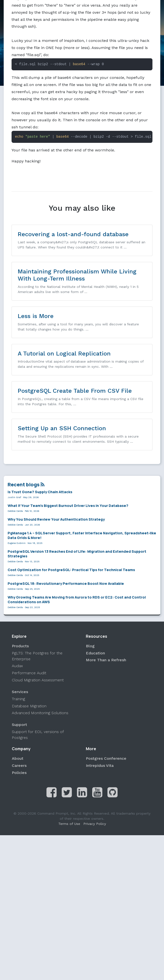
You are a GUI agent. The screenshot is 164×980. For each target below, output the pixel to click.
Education (95, 653)
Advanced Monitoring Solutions (40, 713)
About (18, 758)
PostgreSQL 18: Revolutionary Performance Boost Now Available (66, 583)
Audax (17, 666)
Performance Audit (29, 673)
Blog (90, 646)
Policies (19, 773)
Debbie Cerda (15, 511)
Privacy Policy (95, 824)
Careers (19, 766)
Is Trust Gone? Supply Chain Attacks (40, 492)
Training (18, 699)
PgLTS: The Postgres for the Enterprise (37, 656)
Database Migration (29, 706)
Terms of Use (69, 824)
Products (20, 646)
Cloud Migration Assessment (38, 680)
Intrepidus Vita (100, 766)
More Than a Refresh (106, 660)
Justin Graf (14, 497)
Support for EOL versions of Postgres (38, 735)
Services (20, 692)
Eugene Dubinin (17, 543)
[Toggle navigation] (8, 8)
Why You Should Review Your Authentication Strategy (56, 519)
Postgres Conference (106, 758)
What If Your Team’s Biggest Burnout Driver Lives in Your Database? (68, 506)
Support (19, 725)
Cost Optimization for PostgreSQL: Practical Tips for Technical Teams (71, 570)
